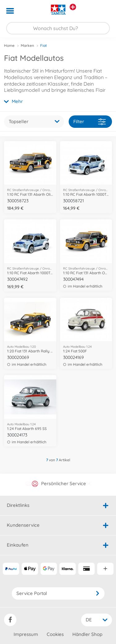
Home (9, 45)
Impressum (26, 634)
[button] (103, 11)
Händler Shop (87, 634)
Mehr (13, 101)
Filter (90, 122)
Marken (27, 45)
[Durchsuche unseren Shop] (58, 28)
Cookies (55, 634)
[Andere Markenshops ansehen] (73, 7)
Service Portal (58, 593)
